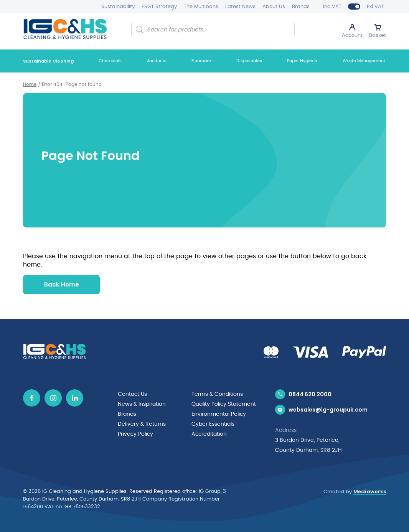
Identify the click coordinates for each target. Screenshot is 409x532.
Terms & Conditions (217, 394)
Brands (301, 7)
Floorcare (201, 61)
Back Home (62, 284)
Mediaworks (370, 492)
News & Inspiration (142, 404)
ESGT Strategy (159, 7)
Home (30, 84)
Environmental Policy (219, 414)
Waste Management (364, 61)
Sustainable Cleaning (48, 61)
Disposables (249, 61)
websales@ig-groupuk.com (328, 410)
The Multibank (201, 7)
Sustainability (118, 7)
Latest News (240, 7)
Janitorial (157, 61)
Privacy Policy (135, 434)
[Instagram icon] (53, 398)
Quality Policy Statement (224, 404)
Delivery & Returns (142, 424)
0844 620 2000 (310, 394)
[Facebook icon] (32, 398)
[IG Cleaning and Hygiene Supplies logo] (65, 29)
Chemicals (110, 61)
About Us (274, 7)
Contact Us (132, 394)
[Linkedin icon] (75, 398)
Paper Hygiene (302, 61)
